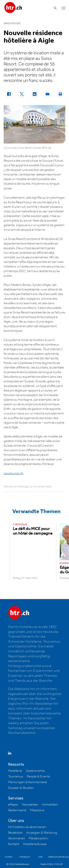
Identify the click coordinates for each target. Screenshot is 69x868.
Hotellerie (15, 771)
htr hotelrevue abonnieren (27, 827)
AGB (40, 857)
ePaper (13, 805)
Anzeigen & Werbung (42, 833)
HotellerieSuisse (35, 844)
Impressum (25, 857)
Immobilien (50, 805)
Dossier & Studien (21, 788)
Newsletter (30, 805)
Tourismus (16, 777)
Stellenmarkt (17, 810)
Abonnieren (17, 838)
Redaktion (15, 833)
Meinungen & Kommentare (28, 782)
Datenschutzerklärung (58, 857)
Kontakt (14, 844)
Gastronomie (35, 771)
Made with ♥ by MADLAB (51, 864)
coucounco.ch (14, 473)
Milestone (37, 810)
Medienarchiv (39, 838)
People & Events (38, 777)
